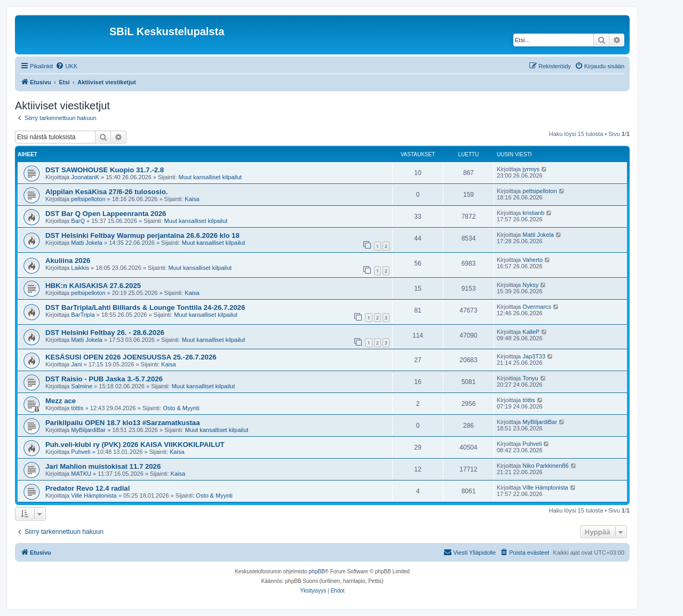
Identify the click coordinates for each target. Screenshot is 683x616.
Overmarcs (537, 307)
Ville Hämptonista (94, 495)
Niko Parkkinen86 (545, 466)
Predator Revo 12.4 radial (88, 488)
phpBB (317, 571)
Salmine (82, 386)
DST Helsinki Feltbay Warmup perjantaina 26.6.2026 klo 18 (142, 235)
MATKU (81, 474)
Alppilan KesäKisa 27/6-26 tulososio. (106, 192)
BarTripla (83, 315)
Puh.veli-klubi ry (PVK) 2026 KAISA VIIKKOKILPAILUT (135, 445)
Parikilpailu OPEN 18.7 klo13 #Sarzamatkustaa (123, 423)
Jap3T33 (534, 356)
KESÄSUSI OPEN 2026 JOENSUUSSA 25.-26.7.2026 (131, 357)
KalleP (531, 332)
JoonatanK (85, 177)
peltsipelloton (88, 199)
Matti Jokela (87, 243)
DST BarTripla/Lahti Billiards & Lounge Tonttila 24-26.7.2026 (145, 307)
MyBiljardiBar (88, 430)
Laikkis (80, 268)
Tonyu (530, 378)
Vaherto (533, 260)
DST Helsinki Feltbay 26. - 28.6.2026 (105, 333)
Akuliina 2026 (68, 261)
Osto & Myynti (181, 408)
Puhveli (81, 452)
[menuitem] (66, 66)
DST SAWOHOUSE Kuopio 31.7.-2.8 (105, 170)
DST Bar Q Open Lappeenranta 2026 (106, 214)
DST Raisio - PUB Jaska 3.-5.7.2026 (104, 379)
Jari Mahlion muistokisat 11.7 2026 (103, 466)
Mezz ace (61, 401)
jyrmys (531, 169)
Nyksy (530, 285)
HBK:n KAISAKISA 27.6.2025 (93, 286)
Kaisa (192, 199)
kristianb (533, 213)
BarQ (78, 221)
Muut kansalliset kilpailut (211, 177)
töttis (77, 408)
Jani (76, 364)
